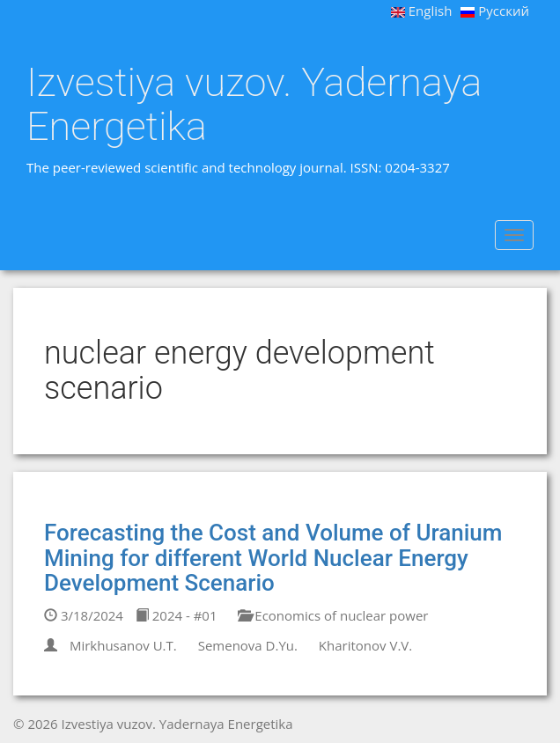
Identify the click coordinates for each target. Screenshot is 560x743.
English (422, 11)
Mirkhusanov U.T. (123, 645)
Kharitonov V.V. (365, 645)
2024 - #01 (177, 615)
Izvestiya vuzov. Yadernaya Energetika (254, 104)
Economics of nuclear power (333, 615)
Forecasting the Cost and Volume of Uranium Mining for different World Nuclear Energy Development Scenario (273, 558)
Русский (495, 11)
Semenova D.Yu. (248, 645)
